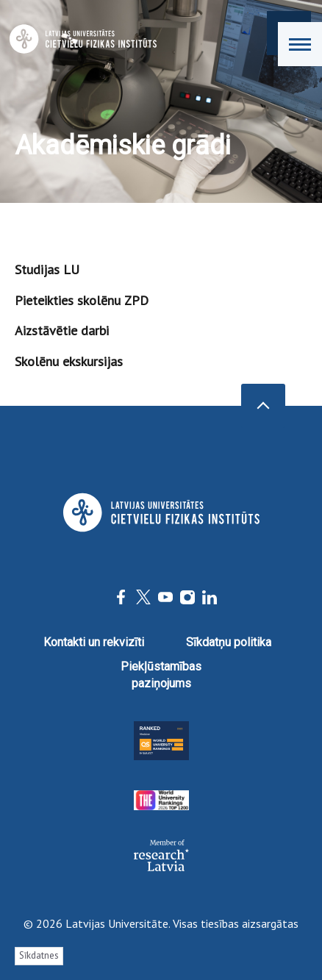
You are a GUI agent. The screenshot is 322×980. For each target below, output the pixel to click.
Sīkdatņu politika (229, 642)
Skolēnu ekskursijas (69, 361)
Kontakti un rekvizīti (94, 642)
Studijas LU (47, 269)
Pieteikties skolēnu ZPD (82, 300)
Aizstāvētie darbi (62, 330)
